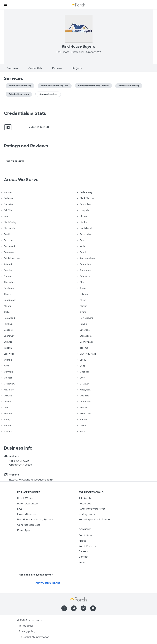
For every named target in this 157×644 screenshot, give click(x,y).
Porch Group (86, 536)
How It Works (25, 498)
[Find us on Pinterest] (74, 608)
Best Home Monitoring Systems (35, 520)
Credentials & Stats (25, 113)
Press (82, 562)
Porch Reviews (87, 546)
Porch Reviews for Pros (92, 509)
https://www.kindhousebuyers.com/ (31, 480)
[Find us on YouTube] (93, 608)
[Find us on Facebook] (64, 608)
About (82, 541)
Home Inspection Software (94, 520)
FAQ (20, 509)
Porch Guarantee (27, 504)
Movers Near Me (27, 514)
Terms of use (26, 626)
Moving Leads (87, 514)
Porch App (23, 530)
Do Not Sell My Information (34, 637)
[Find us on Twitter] (83, 608)
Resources (85, 504)
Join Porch (85, 498)
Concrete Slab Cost (29, 525)
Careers (83, 551)
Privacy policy (27, 631)
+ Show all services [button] (48, 94)
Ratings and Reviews (26, 146)
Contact (83, 557)
